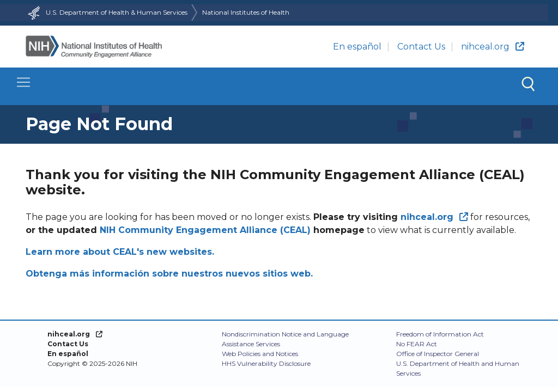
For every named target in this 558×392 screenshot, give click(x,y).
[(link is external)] (434, 217)
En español (357, 47)
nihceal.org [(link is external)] (493, 47)
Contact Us (421, 47)
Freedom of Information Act (440, 334)
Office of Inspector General (438, 354)
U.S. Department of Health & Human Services (107, 12)
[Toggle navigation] (279, 86)
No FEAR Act (417, 344)
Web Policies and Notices (260, 354)
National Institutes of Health (246, 12)
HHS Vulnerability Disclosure (266, 363)
